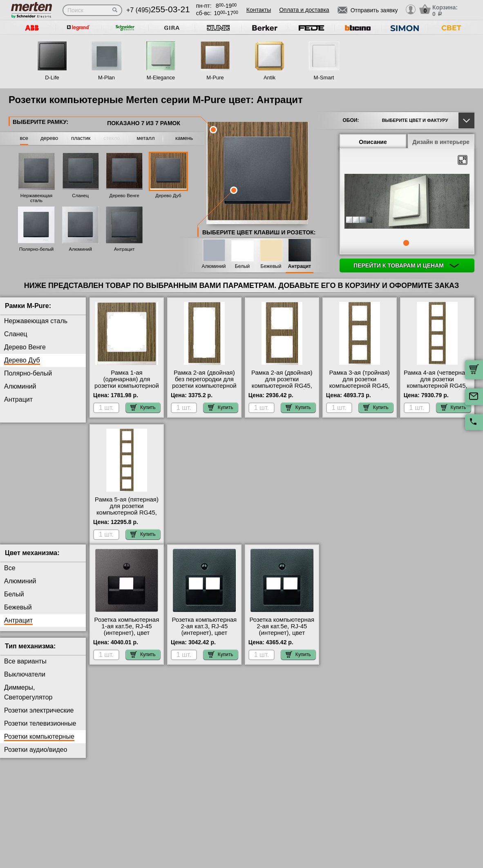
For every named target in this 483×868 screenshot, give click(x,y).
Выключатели (25, 681)
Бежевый (271, 266)
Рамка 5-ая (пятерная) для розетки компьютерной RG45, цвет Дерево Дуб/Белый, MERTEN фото (127, 513)
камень (184, 138)
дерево (49, 138)
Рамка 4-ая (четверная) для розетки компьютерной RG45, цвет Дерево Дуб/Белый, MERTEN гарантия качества (437, 389)
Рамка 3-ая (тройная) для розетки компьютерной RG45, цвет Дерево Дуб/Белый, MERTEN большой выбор (360, 389)
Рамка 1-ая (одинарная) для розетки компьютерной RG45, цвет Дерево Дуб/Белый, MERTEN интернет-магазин (127, 389)
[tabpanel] (407, 202)
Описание (373, 142)
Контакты (259, 10)
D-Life (52, 78)
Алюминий (80, 249)
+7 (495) (158, 10)
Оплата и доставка (304, 10)
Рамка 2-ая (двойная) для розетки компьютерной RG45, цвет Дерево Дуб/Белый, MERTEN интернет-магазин (282, 389)
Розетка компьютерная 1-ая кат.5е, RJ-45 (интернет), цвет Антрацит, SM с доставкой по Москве (127, 639)
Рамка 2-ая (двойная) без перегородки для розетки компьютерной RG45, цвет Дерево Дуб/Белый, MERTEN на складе (204, 389)
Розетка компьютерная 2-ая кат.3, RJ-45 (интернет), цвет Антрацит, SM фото (205, 636)
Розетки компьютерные (39, 743)
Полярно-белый (36, 249)
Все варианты (25, 668)
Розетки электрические (39, 717)
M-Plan (106, 78)
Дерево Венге (124, 196)
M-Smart (324, 78)
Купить (143, 407)
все (24, 138)
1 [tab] (406, 243)
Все (10, 575)
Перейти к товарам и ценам (406, 265)
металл (146, 138)
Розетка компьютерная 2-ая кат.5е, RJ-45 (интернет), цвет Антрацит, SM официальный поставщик (282, 643)
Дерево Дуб (168, 196)
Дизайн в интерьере (441, 142)
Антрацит (124, 249)
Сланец (80, 196)
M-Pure (215, 78)
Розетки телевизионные (40, 730)
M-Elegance (161, 78)
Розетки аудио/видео (36, 756)
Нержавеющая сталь (36, 198)
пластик (81, 138)
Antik (269, 78)
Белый (242, 266)
